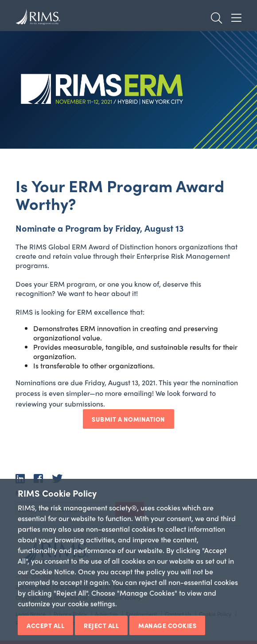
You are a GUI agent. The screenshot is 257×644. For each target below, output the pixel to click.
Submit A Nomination (128, 419)
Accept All (45, 625)
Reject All (101, 625)
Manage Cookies (167, 625)
